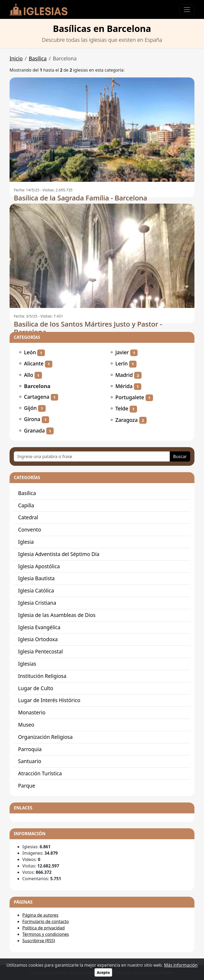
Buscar (180, 456)
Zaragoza (126, 420)
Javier (122, 352)
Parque (27, 786)
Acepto (103, 972)
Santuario (30, 761)
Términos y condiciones (46, 934)
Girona (32, 419)
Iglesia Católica (36, 590)
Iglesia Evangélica (39, 627)
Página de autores (40, 915)
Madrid (124, 375)
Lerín (122, 363)
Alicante (34, 363)
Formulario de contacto (46, 921)
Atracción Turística (40, 773)
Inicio (16, 58)
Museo (26, 725)
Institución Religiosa (42, 676)
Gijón (30, 408)
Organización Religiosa (45, 737)
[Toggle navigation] (187, 10)
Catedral (28, 517)
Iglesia (26, 542)
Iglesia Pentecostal (41, 651)
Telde (122, 408)
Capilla (26, 505)
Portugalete (130, 397)
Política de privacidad (44, 928)
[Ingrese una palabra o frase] (92, 456)
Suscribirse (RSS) (39, 941)
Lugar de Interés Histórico (49, 700)
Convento (30, 530)
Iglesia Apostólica (39, 566)
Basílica (38, 58)
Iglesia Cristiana (37, 603)
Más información (181, 965)
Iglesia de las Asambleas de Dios (57, 615)
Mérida (124, 386)
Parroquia (30, 749)
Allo (29, 375)
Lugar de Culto (36, 688)
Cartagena (37, 397)
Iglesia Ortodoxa (38, 639)
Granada (34, 431)
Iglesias (27, 664)
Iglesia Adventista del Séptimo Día (59, 554)
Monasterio (32, 712)
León (30, 352)
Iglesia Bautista (36, 578)
